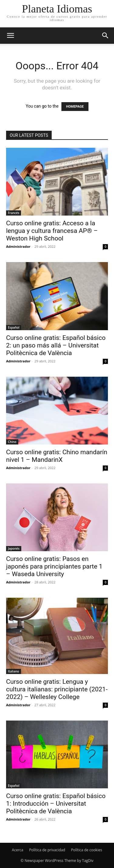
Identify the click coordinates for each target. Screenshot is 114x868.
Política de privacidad (47, 850)
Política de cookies (86, 850)
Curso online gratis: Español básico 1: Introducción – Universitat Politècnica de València (56, 804)
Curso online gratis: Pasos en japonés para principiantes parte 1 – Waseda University (54, 566)
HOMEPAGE (75, 107)
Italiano (14, 671)
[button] (105, 36)
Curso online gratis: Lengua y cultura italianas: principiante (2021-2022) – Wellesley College (57, 689)
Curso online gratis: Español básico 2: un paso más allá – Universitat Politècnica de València (56, 345)
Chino (12, 442)
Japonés (14, 548)
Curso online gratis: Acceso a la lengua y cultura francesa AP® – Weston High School (52, 231)
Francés (14, 213)
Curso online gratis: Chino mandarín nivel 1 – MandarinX (57, 456)
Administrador (18, 246)
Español (14, 327)
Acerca (17, 850)
